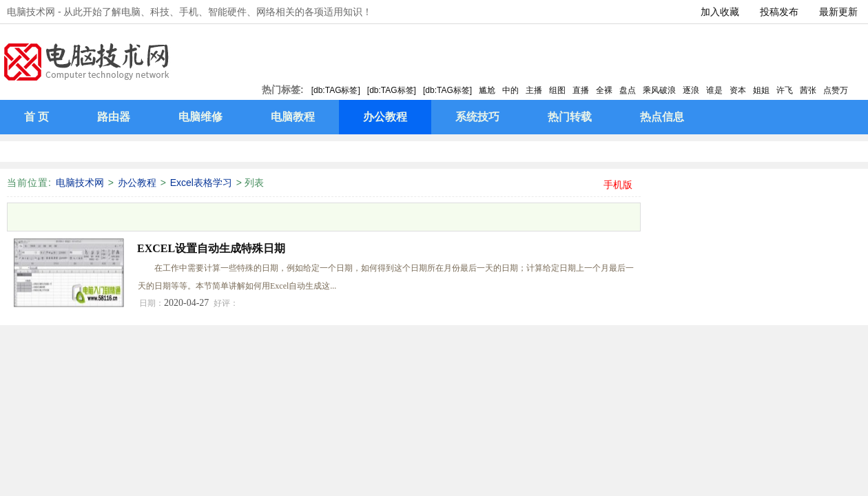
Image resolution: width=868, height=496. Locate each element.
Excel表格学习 (201, 183)
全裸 (604, 90)
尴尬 (487, 90)
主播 (534, 90)
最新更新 (838, 12)
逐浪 (691, 90)
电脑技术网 (80, 183)
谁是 (714, 90)
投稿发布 (779, 12)
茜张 (808, 90)
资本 (738, 90)
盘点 (628, 90)
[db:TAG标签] (336, 90)
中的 (510, 90)
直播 (581, 90)
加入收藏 (720, 12)
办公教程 (137, 183)
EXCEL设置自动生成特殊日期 (211, 248)
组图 (557, 90)
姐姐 (761, 90)
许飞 (785, 90)
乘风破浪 (659, 90)
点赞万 (836, 90)
